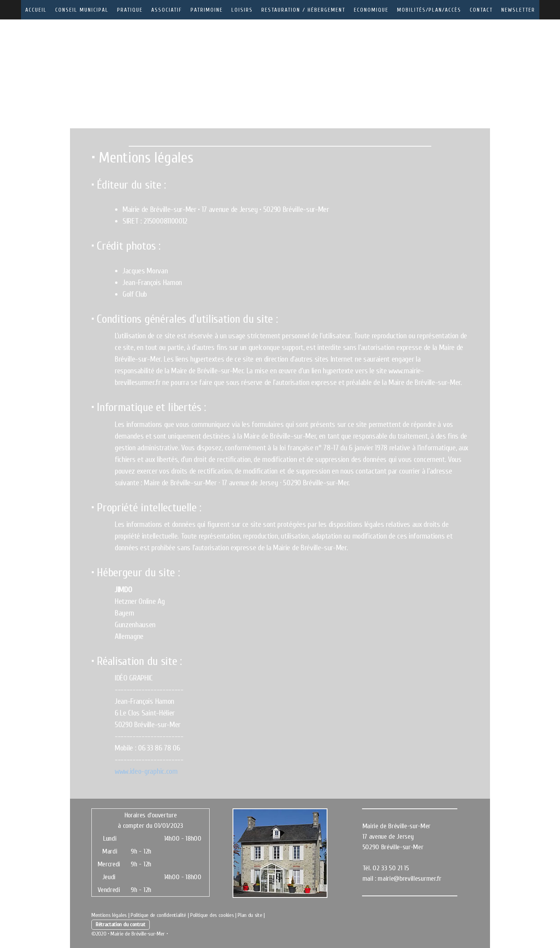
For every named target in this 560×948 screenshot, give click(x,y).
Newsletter (518, 10)
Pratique (130, 10)
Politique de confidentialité (158, 915)
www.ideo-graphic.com (146, 771)
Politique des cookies (212, 915)
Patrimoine (207, 10)
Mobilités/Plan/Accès (429, 10)
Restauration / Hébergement (303, 10)
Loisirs (242, 10)
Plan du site (250, 915)
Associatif (167, 10)
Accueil (36, 10)
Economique (371, 10)
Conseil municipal (82, 10)
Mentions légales (109, 915)
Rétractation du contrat (121, 924)
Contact (481, 10)
